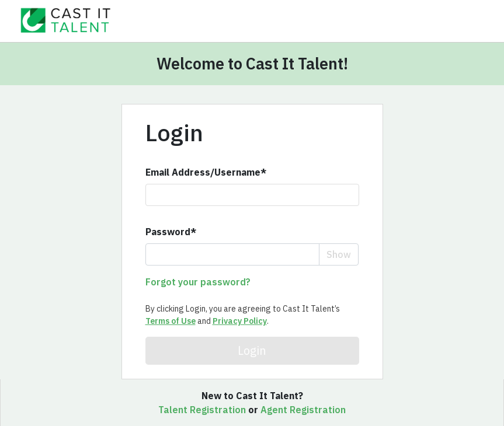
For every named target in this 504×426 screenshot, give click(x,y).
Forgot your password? (198, 282)
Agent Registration (303, 410)
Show (339, 254)
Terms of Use (171, 321)
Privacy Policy (240, 321)
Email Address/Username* (206, 172)
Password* (171, 232)
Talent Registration (202, 410)
